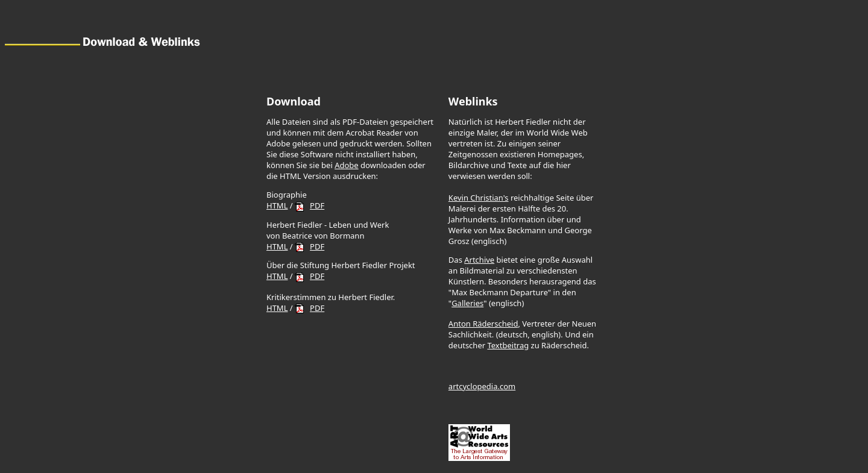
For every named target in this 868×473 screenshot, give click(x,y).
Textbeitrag (508, 345)
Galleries (467, 303)
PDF (317, 205)
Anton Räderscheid (483, 324)
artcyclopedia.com (482, 386)
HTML (277, 205)
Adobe (347, 165)
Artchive (479, 260)
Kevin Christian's (479, 198)
